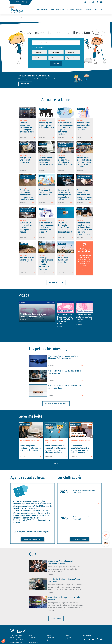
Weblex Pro (68, 640)
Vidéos (52, 9)
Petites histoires (60, 9)
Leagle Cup (24, 2)
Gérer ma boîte (45, 9)
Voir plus (56, 464)
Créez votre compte (85, 271)
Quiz (67, 9)
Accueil (20, 18)
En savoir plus (25, 84)
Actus (38, 9)
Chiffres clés (78, 9)
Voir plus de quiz (56, 619)
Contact (17, 2)
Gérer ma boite (33, 638)
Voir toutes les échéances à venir (32, 540)
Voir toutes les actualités (56, 283)
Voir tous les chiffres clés (80, 540)
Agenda (72, 9)
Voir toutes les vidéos (56, 336)
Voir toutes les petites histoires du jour (56, 404)
